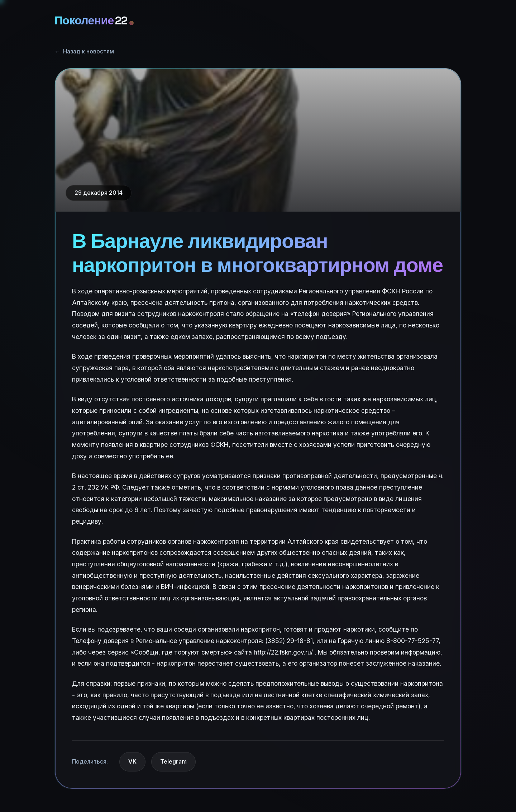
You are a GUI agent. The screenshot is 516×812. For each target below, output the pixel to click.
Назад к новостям (84, 52)
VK (132, 761)
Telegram (173, 761)
